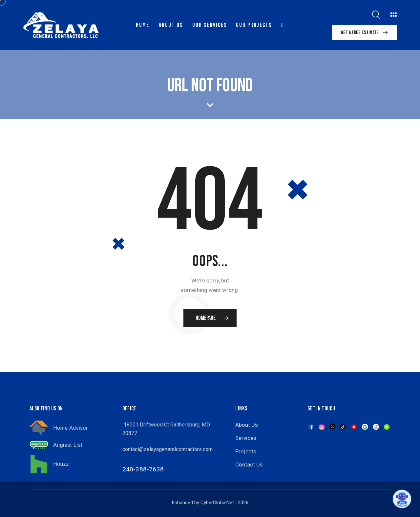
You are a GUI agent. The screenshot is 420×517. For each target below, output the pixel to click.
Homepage (206, 318)
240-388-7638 (143, 469)
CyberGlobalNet (217, 503)
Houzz (61, 464)
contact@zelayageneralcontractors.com (168, 449)
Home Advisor (71, 428)
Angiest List (68, 445)
